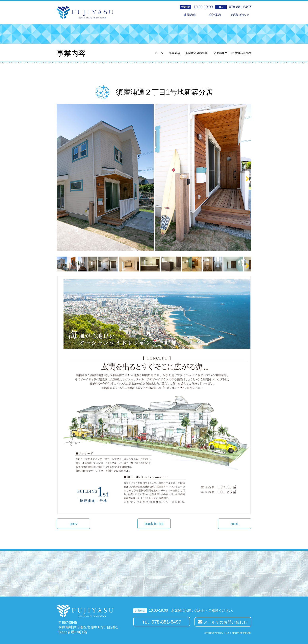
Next (247, 179)
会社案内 (215, 15)
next (235, 524)
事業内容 (190, 15)
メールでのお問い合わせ (225, 622)
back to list (154, 524)
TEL (162, 622)
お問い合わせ (240, 15)
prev (74, 524)
